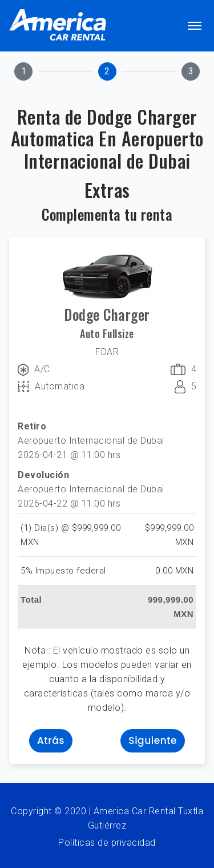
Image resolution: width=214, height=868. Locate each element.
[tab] (23, 71)
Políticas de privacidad (107, 843)
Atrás (51, 740)
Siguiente (153, 740)
